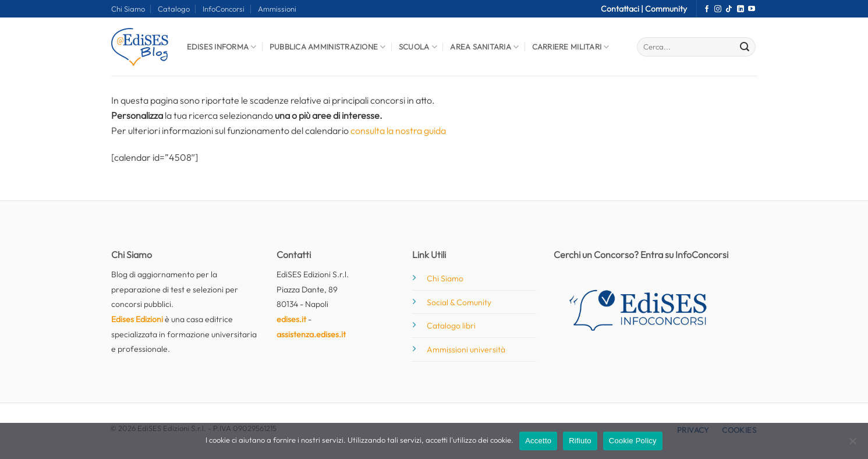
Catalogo (174, 9)
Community (666, 9)
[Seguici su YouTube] (752, 9)
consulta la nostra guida (398, 130)
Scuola (418, 47)
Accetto (538, 441)
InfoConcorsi (224, 9)
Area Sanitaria (484, 47)
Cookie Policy (633, 441)
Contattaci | (623, 9)
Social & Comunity (459, 302)
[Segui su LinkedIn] (741, 9)
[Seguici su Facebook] (707, 9)
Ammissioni (277, 9)
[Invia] (745, 47)
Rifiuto (580, 441)
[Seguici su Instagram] (718, 9)
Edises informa (222, 47)
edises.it (291, 319)
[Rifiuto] (852, 444)
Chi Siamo (128, 9)
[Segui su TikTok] (729, 9)
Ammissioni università (466, 349)
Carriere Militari (571, 47)
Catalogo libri (451, 326)
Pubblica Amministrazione (328, 47)
